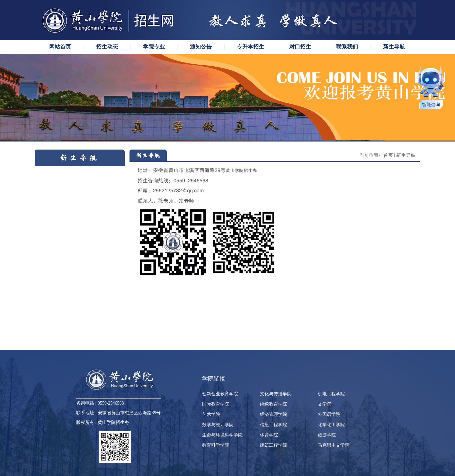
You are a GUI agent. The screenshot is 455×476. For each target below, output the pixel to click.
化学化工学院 (331, 425)
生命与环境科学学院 (222, 435)
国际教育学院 (216, 404)
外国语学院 (329, 414)
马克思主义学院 (334, 445)
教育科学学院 (216, 445)
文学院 (325, 404)
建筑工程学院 (273, 445)
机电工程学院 (331, 394)
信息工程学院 (273, 425)
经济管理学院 (273, 414)
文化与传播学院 (276, 394)
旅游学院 (327, 435)
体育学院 (269, 435)
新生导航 (406, 155)
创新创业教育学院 (220, 394)
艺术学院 (211, 414)
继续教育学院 (273, 404)
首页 (388, 155)
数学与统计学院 (218, 425)
